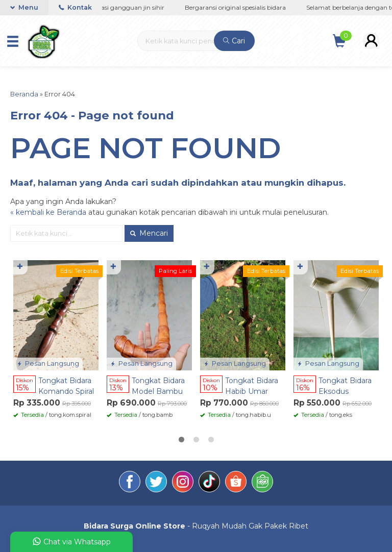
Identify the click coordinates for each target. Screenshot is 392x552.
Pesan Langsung (48, 363)
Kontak (75, 7)
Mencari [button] (149, 233)
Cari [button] (234, 41)
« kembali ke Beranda (48, 212)
